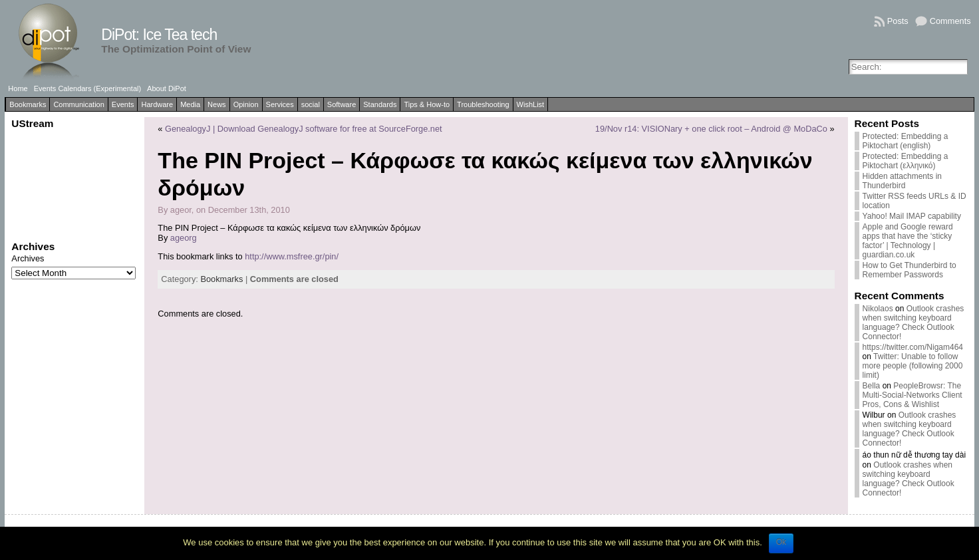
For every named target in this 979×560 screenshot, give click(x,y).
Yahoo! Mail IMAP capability (912, 216)
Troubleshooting (483, 104)
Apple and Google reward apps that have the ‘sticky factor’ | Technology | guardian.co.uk (908, 241)
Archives (28, 258)
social (311, 104)
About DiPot (167, 88)
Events (123, 104)
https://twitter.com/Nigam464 (913, 347)
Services (280, 104)
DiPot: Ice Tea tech (159, 35)
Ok (781, 542)
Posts (898, 21)
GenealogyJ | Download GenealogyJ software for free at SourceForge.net (304, 129)
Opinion (246, 104)
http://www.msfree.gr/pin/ (292, 256)
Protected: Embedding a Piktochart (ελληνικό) (906, 161)
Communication (78, 104)
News (217, 104)
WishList (531, 104)
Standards (380, 104)
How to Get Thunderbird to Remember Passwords (909, 270)
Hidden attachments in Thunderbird (902, 181)
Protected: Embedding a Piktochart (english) (906, 141)
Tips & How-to (427, 104)
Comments (950, 21)
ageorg (184, 238)
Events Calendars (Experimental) (87, 88)
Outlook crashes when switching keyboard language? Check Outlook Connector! (913, 323)
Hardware (157, 104)
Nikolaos (878, 309)
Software (342, 104)
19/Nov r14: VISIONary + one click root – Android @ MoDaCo (711, 129)
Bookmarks (28, 104)
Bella (872, 386)
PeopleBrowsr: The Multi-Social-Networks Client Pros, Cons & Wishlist (912, 395)
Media (190, 104)
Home (18, 88)
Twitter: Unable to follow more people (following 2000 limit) (913, 366)
